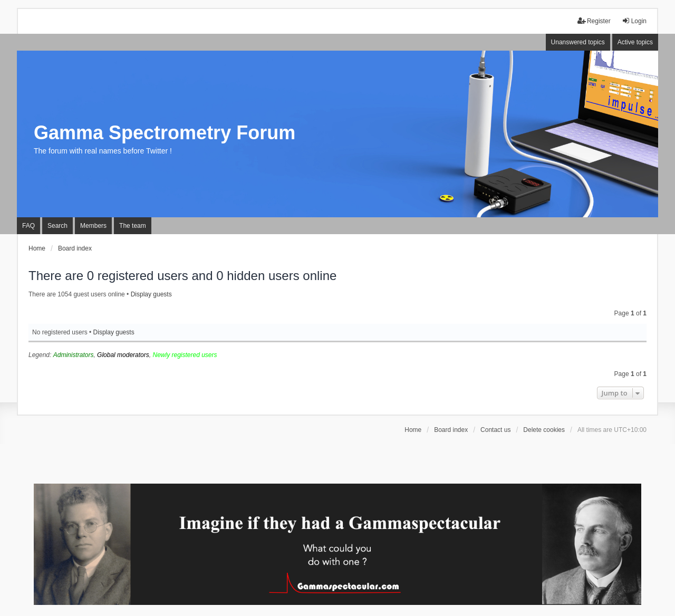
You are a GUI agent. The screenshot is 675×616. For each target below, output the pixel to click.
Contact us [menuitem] (495, 430)
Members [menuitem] (93, 226)
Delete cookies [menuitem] (544, 430)
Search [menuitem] (57, 226)
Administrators (74, 355)
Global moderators (123, 355)
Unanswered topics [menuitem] (578, 42)
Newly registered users (185, 355)
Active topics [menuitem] (635, 42)
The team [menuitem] (133, 226)
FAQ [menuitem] (28, 226)
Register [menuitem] (594, 21)
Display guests (151, 294)
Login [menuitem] (634, 21)
